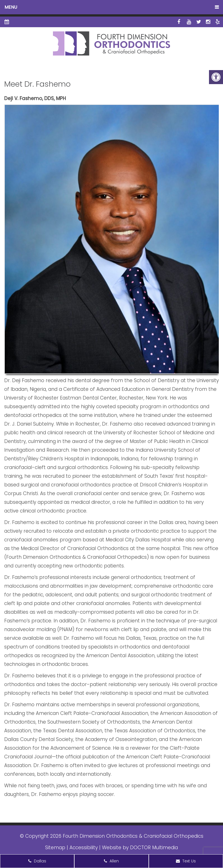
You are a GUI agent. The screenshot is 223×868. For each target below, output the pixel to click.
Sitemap (55, 848)
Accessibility (84, 848)
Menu (11, 7)
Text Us (186, 861)
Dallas (37, 861)
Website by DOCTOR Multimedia (140, 848)
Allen (111, 861)
